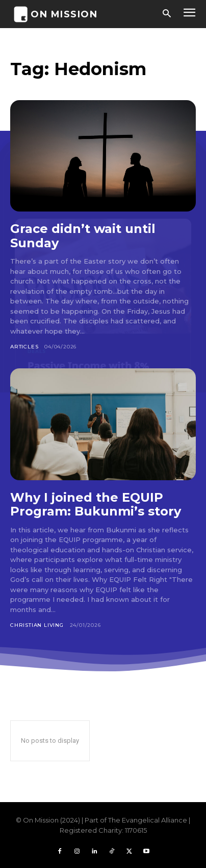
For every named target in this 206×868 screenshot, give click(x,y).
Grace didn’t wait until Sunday (83, 236)
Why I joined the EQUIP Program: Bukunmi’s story (96, 505)
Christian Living (37, 625)
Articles (24, 347)
